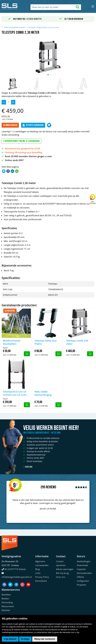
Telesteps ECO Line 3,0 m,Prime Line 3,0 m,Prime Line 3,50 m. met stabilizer (16, 393)
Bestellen (6, 595)
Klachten (6, 610)
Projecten (81, 585)
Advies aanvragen (65, 569)
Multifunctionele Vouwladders (12, 342)
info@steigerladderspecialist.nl (17, 577)
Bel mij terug (62, 573)
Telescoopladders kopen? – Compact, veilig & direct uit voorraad (31, 27)
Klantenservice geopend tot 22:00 (23, 148)
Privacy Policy (42, 577)
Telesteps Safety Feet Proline (46, 342)
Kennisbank (41, 581)
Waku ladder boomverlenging (43, 393)
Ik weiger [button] (25, 639)
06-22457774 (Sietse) (15, 569)
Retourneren (8, 606)
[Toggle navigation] (93, 6)
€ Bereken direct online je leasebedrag (22, 141)
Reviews (51, 487)
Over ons (28, 467)
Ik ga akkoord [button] (10, 639)
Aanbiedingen (84, 561)
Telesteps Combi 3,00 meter (77, 342)
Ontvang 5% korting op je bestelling (24, 152)
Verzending (7, 602)
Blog (37, 569)
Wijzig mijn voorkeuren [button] (45, 639)
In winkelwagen (10, 125)
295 (43, 487)
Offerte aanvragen (33, 125)
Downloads (82, 565)
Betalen (5, 598)
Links (38, 573)
